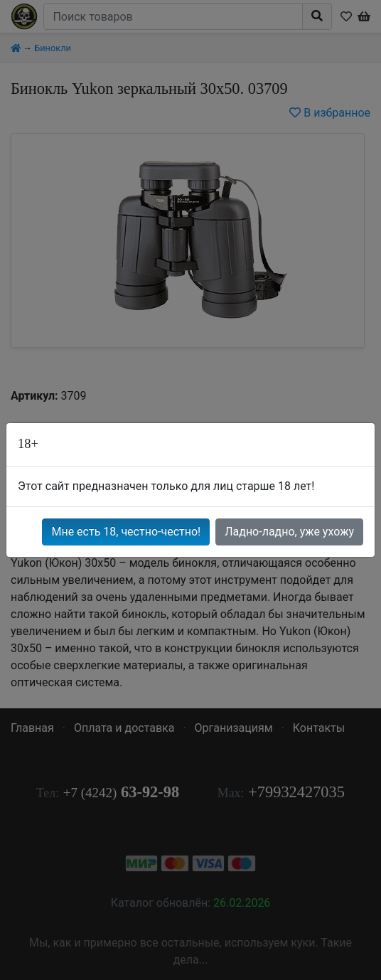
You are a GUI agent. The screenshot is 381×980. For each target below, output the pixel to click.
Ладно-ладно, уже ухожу (289, 532)
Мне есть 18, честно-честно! (126, 532)
